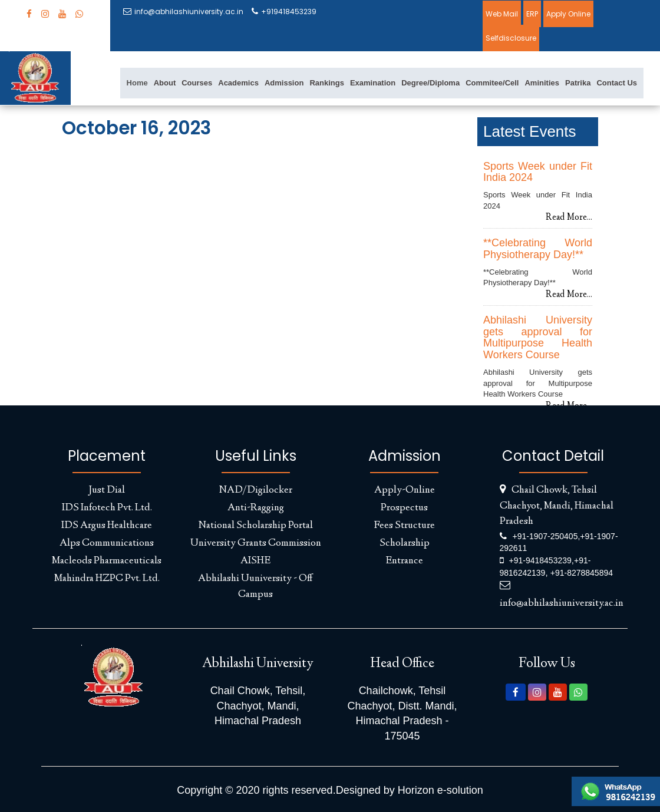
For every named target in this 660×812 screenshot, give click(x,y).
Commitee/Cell (492, 83)
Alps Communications (107, 543)
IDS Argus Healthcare (107, 526)
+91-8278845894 (582, 573)
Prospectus (404, 508)
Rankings (327, 83)
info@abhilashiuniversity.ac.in (183, 11)
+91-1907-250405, (547, 536)
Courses (197, 83)
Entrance (404, 561)
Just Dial (107, 490)
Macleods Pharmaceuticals (107, 561)
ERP (532, 14)
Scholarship (405, 543)
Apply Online (568, 14)
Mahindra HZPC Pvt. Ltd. (107, 579)
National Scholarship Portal (256, 526)
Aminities (542, 83)
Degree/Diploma (430, 83)
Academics (238, 83)
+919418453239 (284, 11)
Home (137, 83)
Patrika (578, 83)
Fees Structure (404, 526)
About (165, 83)
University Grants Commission (256, 543)
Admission (284, 83)
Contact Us (617, 83)
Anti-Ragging (256, 508)
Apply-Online (405, 490)
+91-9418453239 (540, 560)
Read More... (569, 218)
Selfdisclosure (511, 38)
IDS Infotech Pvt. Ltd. (107, 508)
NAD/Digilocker (256, 490)
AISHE (255, 561)
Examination (373, 83)
